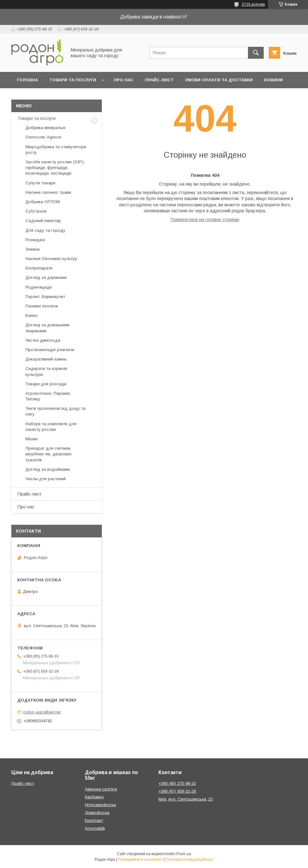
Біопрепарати (39, 268)
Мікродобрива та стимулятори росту (56, 150)
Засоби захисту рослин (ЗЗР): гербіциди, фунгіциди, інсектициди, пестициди (55, 168)
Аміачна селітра (101, 789)
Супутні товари (40, 183)
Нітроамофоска (100, 805)
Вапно (32, 315)
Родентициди (38, 287)
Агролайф (95, 828)
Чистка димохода (43, 340)
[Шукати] (256, 53)
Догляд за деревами (46, 277)
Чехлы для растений (46, 479)
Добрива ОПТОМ (43, 202)
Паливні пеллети (42, 306)
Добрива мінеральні (45, 128)
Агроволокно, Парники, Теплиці (48, 396)
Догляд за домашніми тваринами (47, 328)
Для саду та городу (45, 230)
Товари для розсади (46, 384)
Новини (273, 80)
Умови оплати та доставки (219, 80)
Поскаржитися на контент (140, 860)
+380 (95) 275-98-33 (177, 783)
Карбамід (94, 797)
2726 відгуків (253, 4)
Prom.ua (184, 854)
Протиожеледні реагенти (50, 350)
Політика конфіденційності (190, 860)
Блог (23, 96)
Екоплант (94, 820)
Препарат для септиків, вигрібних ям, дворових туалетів (49, 454)
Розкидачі (35, 240)
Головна (27, 80)
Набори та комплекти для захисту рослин (51, 427)
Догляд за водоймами (48, 469)
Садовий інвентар (43, 221)
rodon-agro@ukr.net (42, 712)
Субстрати (36, 211)
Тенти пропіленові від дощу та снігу (55, 411)
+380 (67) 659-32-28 (177, 791)
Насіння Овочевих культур (51, 259)
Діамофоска (97, 813)
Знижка (33, 249)
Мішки (31, 439)
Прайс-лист (159, 80)
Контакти (52, 96)
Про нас (124, 80)
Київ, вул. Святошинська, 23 (186, 799)
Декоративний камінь (46, 359)
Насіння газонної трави (48, 192)
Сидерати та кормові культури (46, 371)
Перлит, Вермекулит (45, 297)
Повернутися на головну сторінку (205, 220)
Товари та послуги (73, 80)
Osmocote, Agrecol (43, 137)
